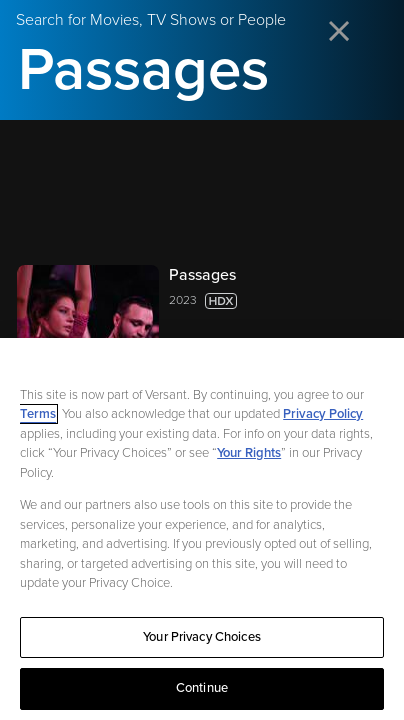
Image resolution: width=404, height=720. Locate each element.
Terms (38, 414)
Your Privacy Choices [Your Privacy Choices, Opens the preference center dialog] (202, 637)
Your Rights (249, 453)
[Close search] (340, 32)
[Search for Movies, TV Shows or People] (202, 70)
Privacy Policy (323, 414)
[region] (202, 529)
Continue (202, 688)
